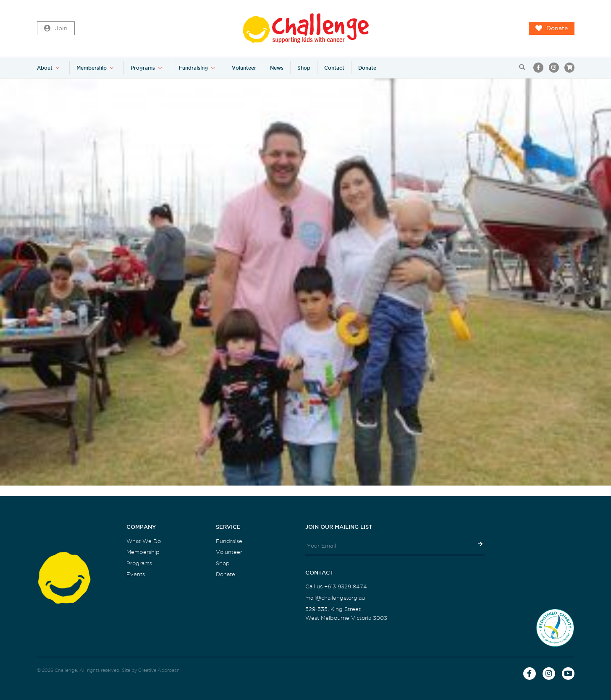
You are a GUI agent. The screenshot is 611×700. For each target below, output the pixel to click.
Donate (552, 29)
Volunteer (244, 68)
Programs (143, 68)
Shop (304, 68)
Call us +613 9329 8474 (336, 586)
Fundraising (193, 68)
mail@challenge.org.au (335, 598)
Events (136, 574)
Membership (92, 68)
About (45, 68)
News (277, 68)
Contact (334, 68)
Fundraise (229, 541)
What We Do (144, 541)
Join (56, 29)
